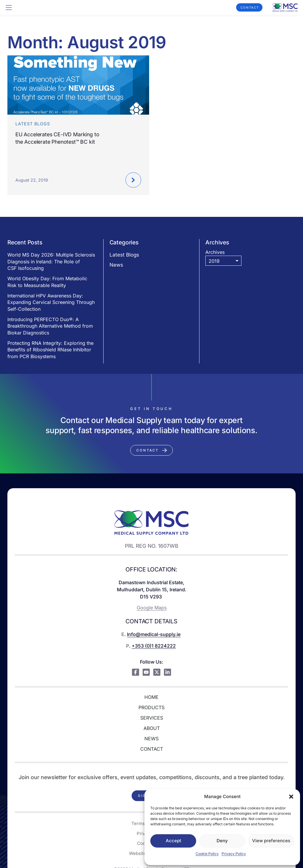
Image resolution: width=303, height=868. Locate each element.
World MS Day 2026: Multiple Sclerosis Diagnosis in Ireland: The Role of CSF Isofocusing (51, 261)
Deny (222, 841)
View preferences (271, 841)
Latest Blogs (124, 255)
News (116, 265)
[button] (291, 797)
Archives (215, 252)
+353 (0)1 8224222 (154, 646)
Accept (173, 841)
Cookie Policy (207, 854)
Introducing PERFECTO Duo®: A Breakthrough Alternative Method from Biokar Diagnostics (50, 326)
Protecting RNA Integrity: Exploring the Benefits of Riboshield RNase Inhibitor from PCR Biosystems (50, 350)
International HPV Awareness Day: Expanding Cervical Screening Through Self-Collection (51, 302)
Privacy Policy (234, 854)
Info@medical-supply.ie (154, 634)
